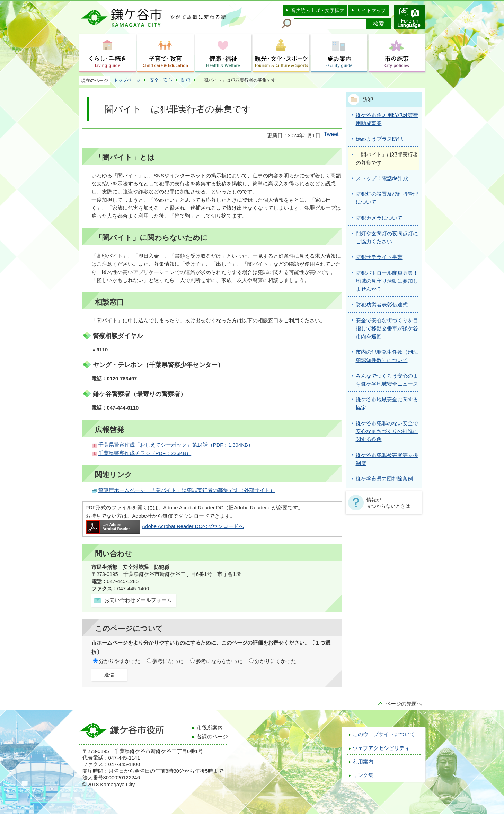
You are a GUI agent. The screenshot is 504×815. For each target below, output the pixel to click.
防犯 (186, 80)
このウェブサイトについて (384, 734)
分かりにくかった (275, 661)
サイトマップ (371, 10)
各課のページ (212, 737)
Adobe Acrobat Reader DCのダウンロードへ (165, 526)
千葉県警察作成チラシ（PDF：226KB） (145, 453)
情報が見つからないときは (388, 503)
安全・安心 (161, 80)
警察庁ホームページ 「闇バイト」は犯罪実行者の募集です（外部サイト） (187, 490)
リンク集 (363, 775)
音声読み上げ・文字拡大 (318, 10)
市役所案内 (210, 728)
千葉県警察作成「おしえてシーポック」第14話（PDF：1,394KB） (176, 445)
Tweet (331, 134)
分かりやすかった (120, 661)
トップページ (127, 80)
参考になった (168, 661)
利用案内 (363, 762)
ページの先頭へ (404, 704)
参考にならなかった (219, 661)
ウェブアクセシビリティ (381, 748)
